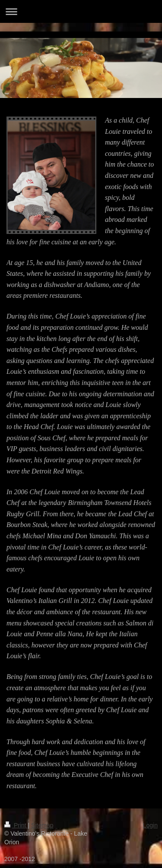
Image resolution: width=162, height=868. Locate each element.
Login (150, 825)
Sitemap (42, 825)
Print (16, 825)
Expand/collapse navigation (81, 11)
